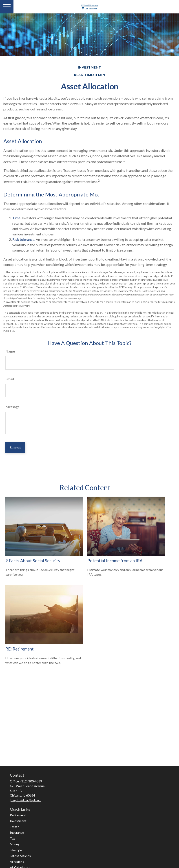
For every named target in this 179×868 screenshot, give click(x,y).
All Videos (17, 862)
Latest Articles (20, 856)
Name (10, 351)
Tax (12, 838)
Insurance (17, 832)
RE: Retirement (20, 649)
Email (10, 379)
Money (15, 844)
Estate (15, 827)
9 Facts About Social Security (33, 561)
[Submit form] (15, 447)
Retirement (18, 815)
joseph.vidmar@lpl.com (26, 800)
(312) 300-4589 (31, 781)
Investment (18, 821)
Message (12, 407)
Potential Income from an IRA (115, 561)
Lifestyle (16, 850)
